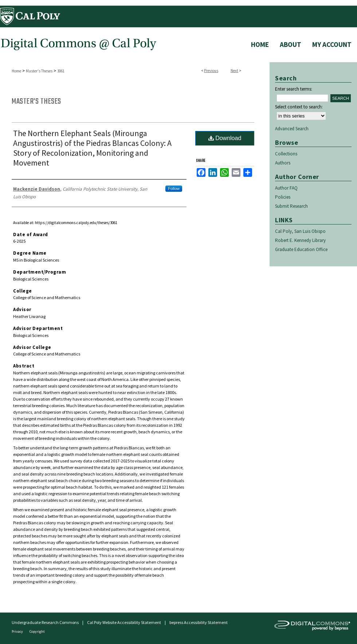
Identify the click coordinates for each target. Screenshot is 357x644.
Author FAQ (286, 188)
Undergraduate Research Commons (45, 622)
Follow (174, 188)
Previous (211, 71)
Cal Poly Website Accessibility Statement (124, 622)
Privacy (18, 631)
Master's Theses (39, 71)
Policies (283, 197)
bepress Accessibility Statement (199, 622)
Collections (286, 154)
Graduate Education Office (301, 249)
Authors (283, 163)
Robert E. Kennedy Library (300, 240)
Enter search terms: (294, 89)
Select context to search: (299, 107)
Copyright (37, 631)
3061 (61, 71)
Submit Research (291, 206)
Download (225, 138)
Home (16, 71)
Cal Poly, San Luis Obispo (300, 231)
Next (234, 71)
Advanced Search (292, 129)
